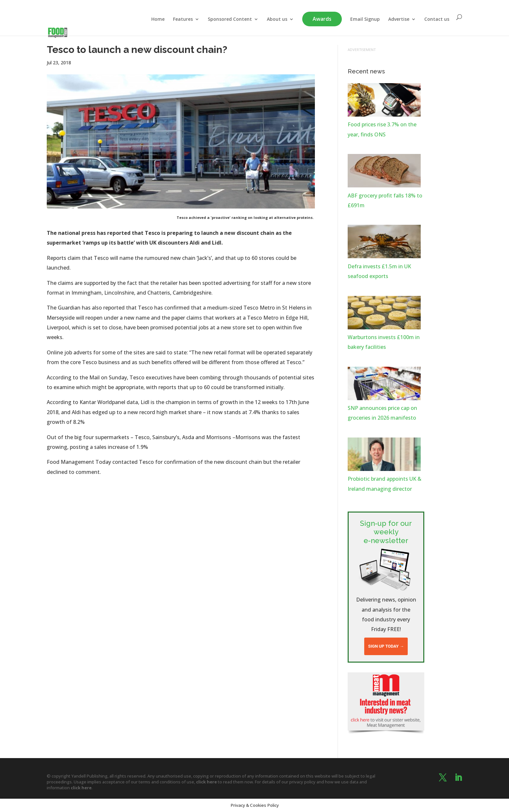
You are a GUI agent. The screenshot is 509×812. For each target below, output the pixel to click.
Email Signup (365, 19)
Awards (322, 19)
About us (277, 19)
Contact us (437, 19)
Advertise (399, 19)
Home (158, 19)
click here (206, 782)
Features (183, 19)
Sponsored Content (230, 19)
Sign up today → (386, 646)
